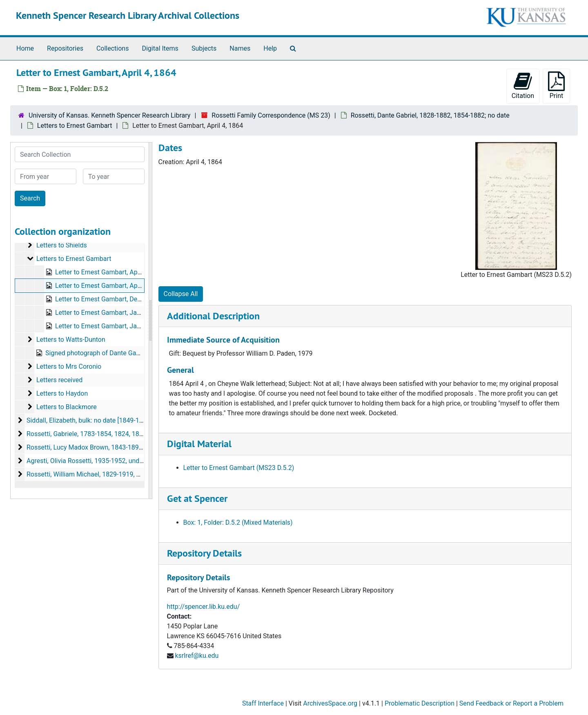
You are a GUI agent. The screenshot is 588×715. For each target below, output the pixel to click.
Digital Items (160, 48)
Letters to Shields (62, 245)
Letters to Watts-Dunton (71, 340)
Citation (523, 86)
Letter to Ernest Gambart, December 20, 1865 (120, 299)
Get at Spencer (197, 498)
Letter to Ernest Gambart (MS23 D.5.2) (239, 468)
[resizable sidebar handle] (150, 321)
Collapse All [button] (181, 294)
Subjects (204, 48)
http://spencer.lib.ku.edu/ (204, 607)
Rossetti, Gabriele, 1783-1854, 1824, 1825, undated (100, 434)
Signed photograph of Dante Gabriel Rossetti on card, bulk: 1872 (138, 353)
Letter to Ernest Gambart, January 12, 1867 (117, 326)
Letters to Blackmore (67, 407)
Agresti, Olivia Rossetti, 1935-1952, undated (89, 461)
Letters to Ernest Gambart (75, 126)
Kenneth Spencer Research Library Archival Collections (128, 15)
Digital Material (199, 444)
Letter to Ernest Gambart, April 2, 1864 (110, 272)
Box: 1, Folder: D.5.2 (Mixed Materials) (238, 522)
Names (240, 48)
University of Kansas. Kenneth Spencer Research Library (109, 115)
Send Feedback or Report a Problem (511, 703)
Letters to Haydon (62, 393)
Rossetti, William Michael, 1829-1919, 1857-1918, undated (110, 474)
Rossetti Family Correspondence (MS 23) (271, 115)
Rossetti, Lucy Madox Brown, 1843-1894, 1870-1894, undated (115, 447)
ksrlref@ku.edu (197, 656)
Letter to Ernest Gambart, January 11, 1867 (117, 313)
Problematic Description (420, 703)
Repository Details (204, 553)
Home (25, 48)
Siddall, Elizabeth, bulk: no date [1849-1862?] (91, 420)
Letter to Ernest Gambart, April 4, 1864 (110, 286)
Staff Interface (263, 703)
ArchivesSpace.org (330, 703)
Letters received (59, 380)
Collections (113, 48)
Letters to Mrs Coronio (69, 366)
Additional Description (213, 316)
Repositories (65, 48)
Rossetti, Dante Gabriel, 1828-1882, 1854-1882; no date (430, 115)
